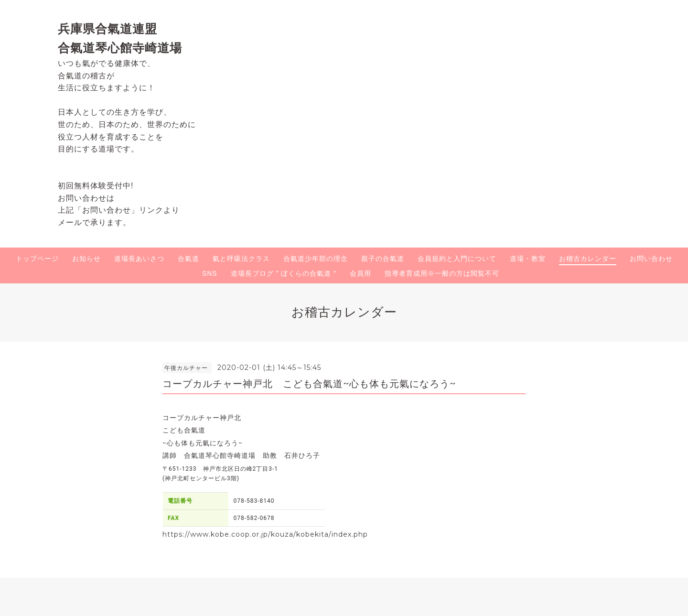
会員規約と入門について (457, 259)
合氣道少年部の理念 (316, 259)
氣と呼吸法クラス (241, 259)
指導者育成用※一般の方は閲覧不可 (442, 273)
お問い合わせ (651, 259)
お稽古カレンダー (588, 259)
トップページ (37, 259)
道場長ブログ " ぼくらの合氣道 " (284, 273)
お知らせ (86, 259)
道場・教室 (528, 259)
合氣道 (188, 259)
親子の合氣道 (383, 259)
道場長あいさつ (139, 259)
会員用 (360, 273)
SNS (210, 273)
